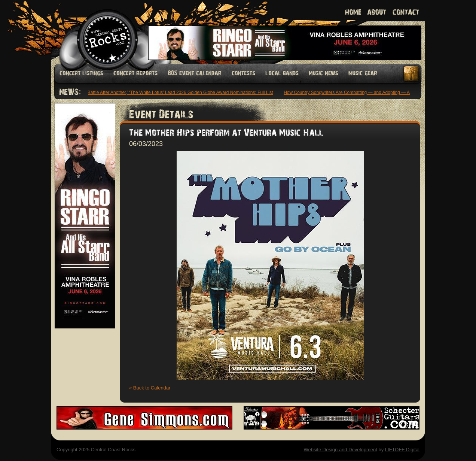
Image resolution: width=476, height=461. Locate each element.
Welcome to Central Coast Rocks (99, 32)
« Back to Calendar (150, 388)
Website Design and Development (340, 450)
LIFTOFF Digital (402, 450)
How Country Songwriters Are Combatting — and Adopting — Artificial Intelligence (366, 92)
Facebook (412, 74)
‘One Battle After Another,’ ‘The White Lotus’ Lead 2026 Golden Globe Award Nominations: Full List (176, 92)
